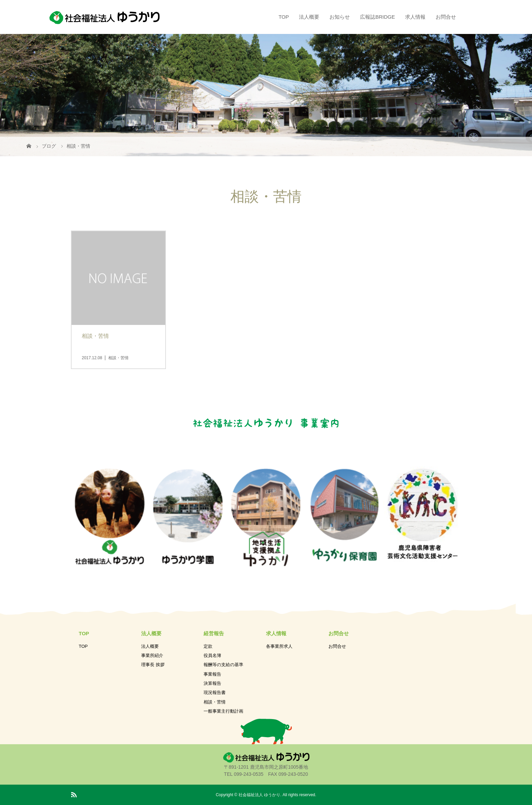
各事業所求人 (279, 646)
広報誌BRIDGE (377, 17)
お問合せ (446, 17)
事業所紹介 (152, 655)
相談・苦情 (215, 702)
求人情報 (415, 17)
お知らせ (340, 17)
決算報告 (212, 683)
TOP (284, 17)
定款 (208, 646)
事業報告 (212, 674)
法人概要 (309, 17)
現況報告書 (215, 692)
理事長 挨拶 (153, 665)
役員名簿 (212, 655)
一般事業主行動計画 (223, 711)
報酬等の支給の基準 (223, 665)
